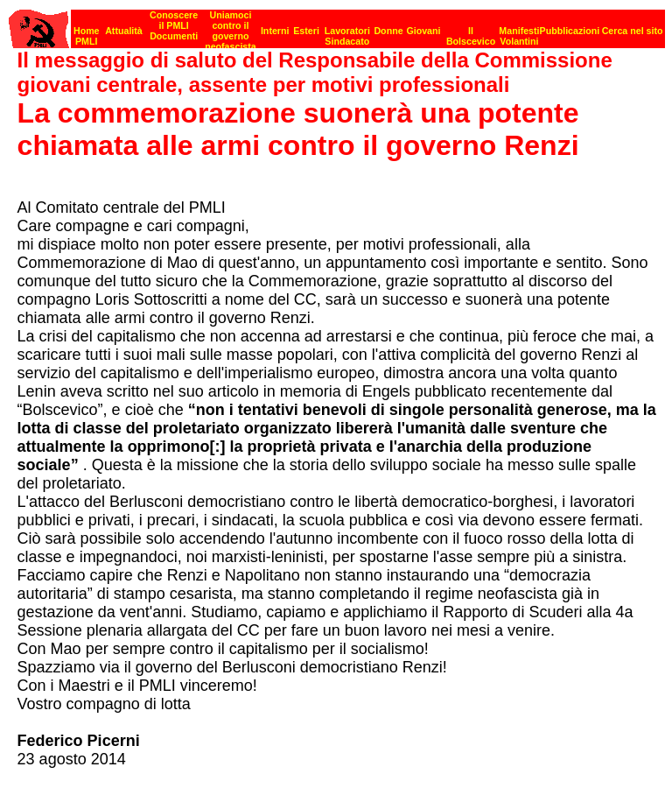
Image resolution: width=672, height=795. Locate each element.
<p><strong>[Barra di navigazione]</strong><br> (337, 24)
